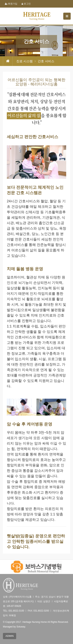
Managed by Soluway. (14, 627)
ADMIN (10, 636)
